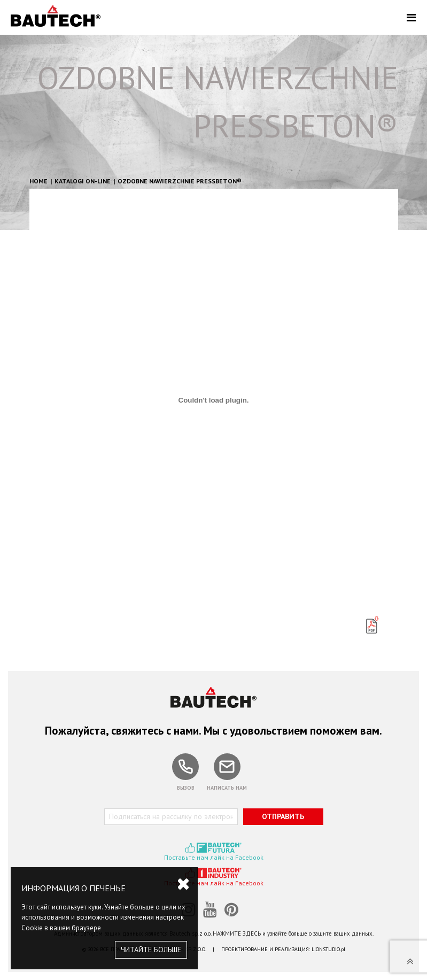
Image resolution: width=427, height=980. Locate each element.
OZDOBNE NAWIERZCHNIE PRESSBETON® (180, 181)
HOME (38, 181)
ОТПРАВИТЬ (283, 816)
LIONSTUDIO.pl (328, 949)
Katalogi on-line (83, 181)
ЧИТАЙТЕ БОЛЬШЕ (151, 950)
